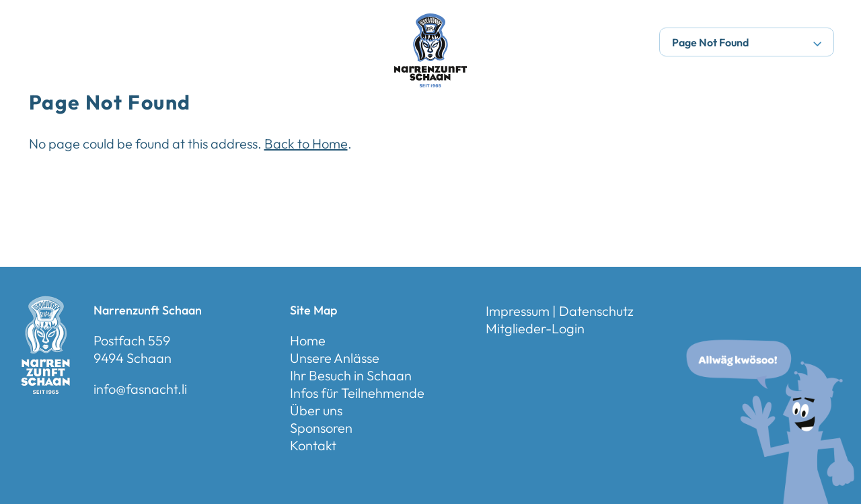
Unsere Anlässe (335, 358)
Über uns (316, 410)
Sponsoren (321, 428)
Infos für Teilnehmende (357, 393)
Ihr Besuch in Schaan (351, 375)
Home (308, 340)
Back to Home (306, 143)
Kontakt (313, 445)
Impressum (518, 311)
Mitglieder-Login (535, 328)
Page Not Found (747, 42)
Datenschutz (596, 311)
